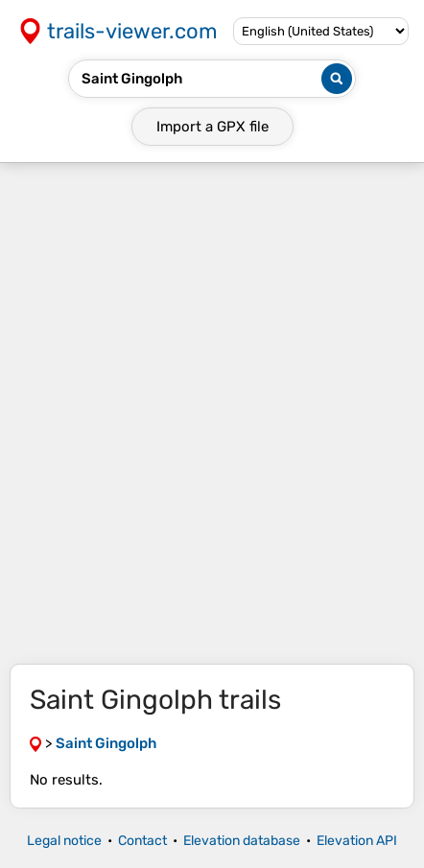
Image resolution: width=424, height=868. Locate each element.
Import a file (212, 127)
